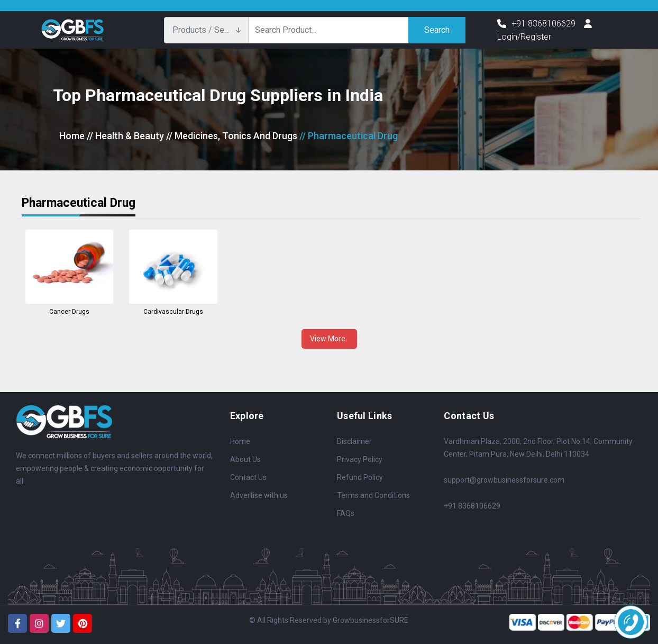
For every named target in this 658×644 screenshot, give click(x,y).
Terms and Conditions (373, 495)
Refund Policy (360, 477)
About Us (245, 459)
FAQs (346, 513)
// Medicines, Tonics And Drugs (232, 136)
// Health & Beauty (125, 136)
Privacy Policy (360, 459)
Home (72, 136)
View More (329, 339)
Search (437, 30)
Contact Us (248, 477)
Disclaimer (354, 441)
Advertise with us (259, 495)
